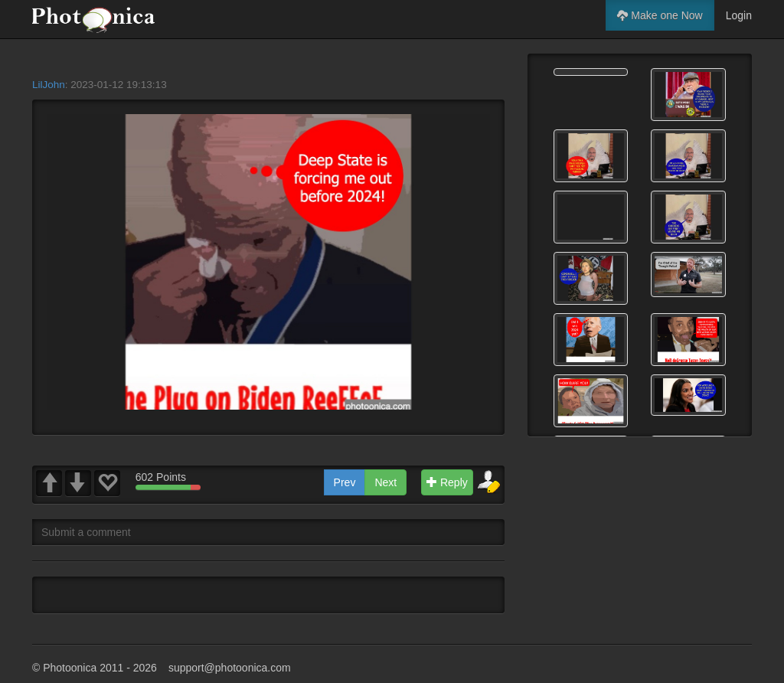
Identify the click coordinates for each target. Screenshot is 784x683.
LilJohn (49, 85)
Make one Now (660, 15)
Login (739, 15)
